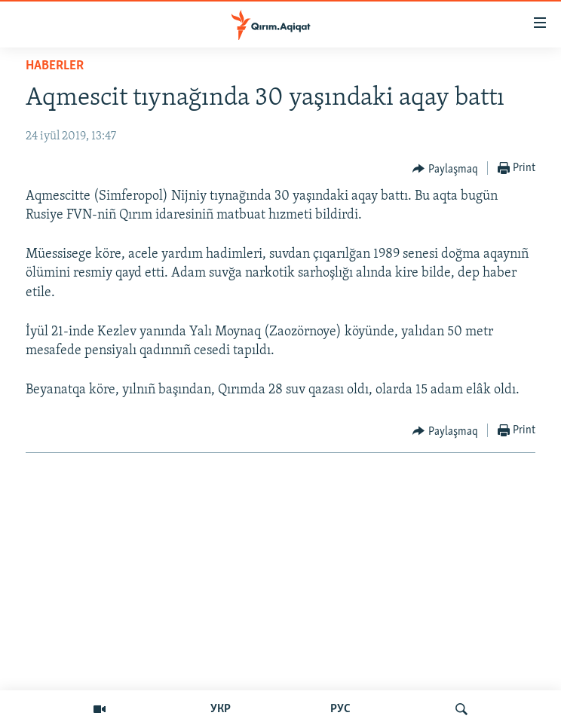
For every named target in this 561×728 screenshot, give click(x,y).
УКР (221, 709)
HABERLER (55, 66)
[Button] (445, 169)
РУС (340, 709)
